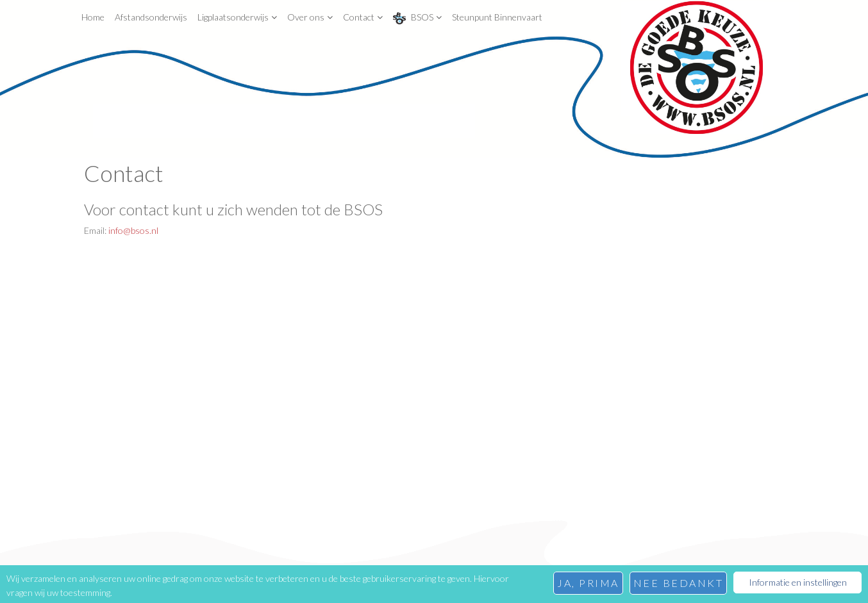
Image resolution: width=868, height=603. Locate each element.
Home (93, 17)
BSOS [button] (417, 18)
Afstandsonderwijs (151, 17)
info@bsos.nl (133, 230)
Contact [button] (363, 17)
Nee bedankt (679, 583)
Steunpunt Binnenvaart (497, 17)
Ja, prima (588, 583)
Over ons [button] (310, 17)
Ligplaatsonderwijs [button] (237, 17)
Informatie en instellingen (798, 582)
